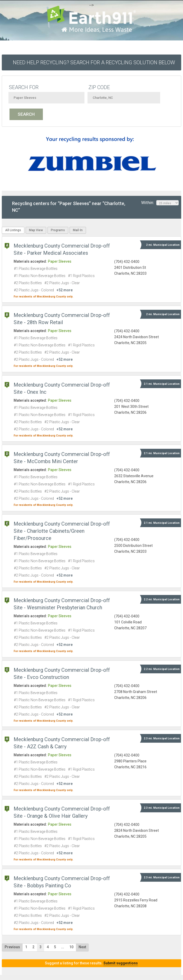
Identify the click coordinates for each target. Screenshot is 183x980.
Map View (36, 230)
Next (82, 947)
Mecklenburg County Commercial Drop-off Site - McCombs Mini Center (62, 458)
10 (71, 947)
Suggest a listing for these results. (91, 963)
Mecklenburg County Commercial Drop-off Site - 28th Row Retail (62, 319)
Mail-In (78, 230)
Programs (58, 230)
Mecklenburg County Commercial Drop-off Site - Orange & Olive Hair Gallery (62, 812)
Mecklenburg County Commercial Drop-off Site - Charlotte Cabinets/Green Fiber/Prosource (62, 531)
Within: (160, 203)
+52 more (65, 290)
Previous (12, 947)
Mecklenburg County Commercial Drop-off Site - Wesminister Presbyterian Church (62, 604)
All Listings (13, 230)
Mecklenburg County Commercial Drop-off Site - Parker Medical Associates (62, 249)
